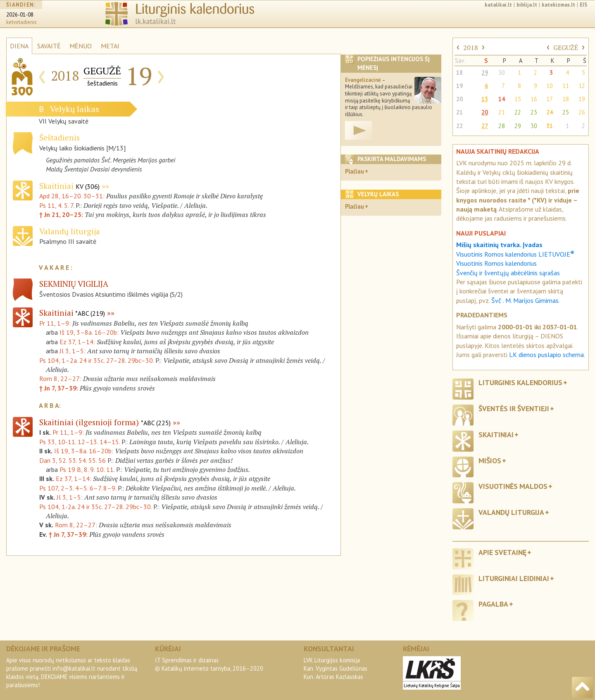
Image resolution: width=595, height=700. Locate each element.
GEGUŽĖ (566, 48)
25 (566, 112)
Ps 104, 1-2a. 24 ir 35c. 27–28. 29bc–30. (95, 507)
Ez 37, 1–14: (77, 342)
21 (459, 112)
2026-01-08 (20, 15)
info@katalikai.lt (74, 668)
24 (550, 112)
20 (459, 99)
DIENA (19, 46)
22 (518, 112)
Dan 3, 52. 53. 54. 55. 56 (73, 460)
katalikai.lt (498, 5)
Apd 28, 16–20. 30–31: (73, 196)
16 (534, 99)
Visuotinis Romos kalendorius (496, 263)
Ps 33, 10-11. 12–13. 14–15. (80, 442)
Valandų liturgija (511, 512)
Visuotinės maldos (513, 486)
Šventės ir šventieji (514, 408)
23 (534, 112)
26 (582, 112)
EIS (583, 5)
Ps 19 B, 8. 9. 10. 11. (87, 469)
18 (459, 73)
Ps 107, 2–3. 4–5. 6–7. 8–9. (78, 488)
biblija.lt (527, 5)
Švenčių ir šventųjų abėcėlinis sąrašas (508, 273)
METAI (110, 46)
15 (518, 99)
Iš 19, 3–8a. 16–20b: (89, 332)
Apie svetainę (502, 552)
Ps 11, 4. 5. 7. (57, 205)
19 (459, 86)
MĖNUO (81, 46)
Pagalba (493, 604)
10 (550, 86)
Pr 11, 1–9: (55, 323)
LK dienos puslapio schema (546, 355)
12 (582, 86)
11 (566, 86)
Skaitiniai (69, 186)
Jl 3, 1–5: (73, 351)
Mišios (490, 461)
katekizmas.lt (558, 5)
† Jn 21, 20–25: (62, 214)
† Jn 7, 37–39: (59, 388)
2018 (471, 48)
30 (502, 73)
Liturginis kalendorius (520, 382)
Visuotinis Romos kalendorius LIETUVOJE (515, 254)
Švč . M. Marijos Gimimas (525, 300)
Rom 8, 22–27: (60, 379)
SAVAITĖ (49, 46)
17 (550, 99)
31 (550, 126)
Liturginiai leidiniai (514, 578)
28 (502, 126)
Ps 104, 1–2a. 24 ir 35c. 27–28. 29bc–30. (96, 360)
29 (485, 73)
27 (485, 126)
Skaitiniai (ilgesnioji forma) (105, 422)
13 (485, 99)
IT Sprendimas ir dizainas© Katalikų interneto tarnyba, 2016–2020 (209, 664)
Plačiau (355, 171)
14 (502, 99)
